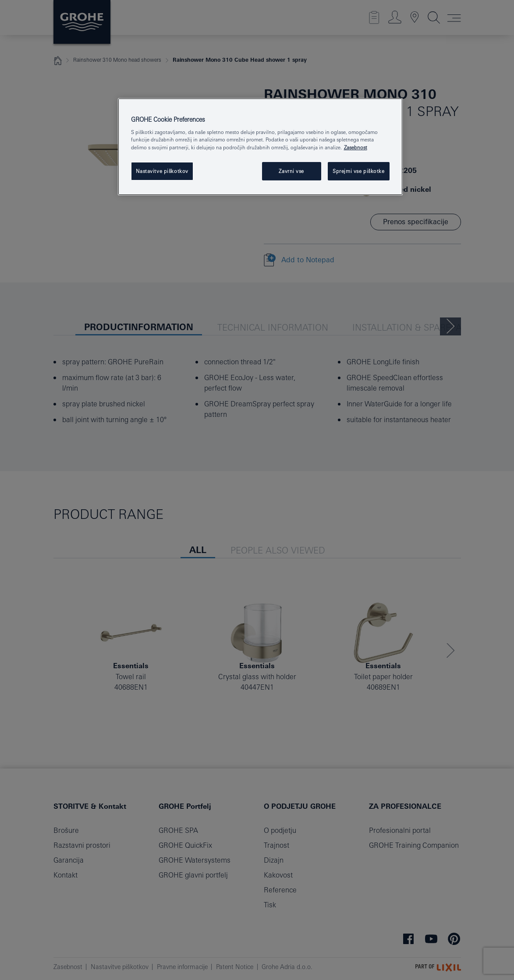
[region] (260, 147)
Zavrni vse (291, 171)
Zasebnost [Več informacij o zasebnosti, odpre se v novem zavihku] (356, 147)
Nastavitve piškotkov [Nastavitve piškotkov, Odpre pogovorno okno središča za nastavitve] (162, 171)
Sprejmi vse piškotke (358, 171)
